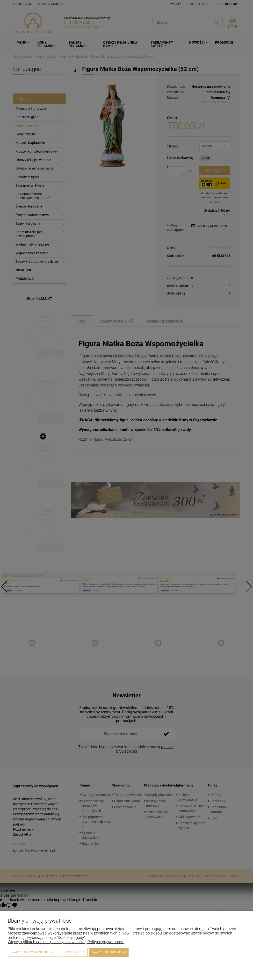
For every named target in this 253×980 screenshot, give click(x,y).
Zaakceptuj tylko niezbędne (32, 952)
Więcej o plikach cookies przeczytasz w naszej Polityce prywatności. (66, 942)
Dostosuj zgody (73, 952)
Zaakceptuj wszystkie (109, 952)
